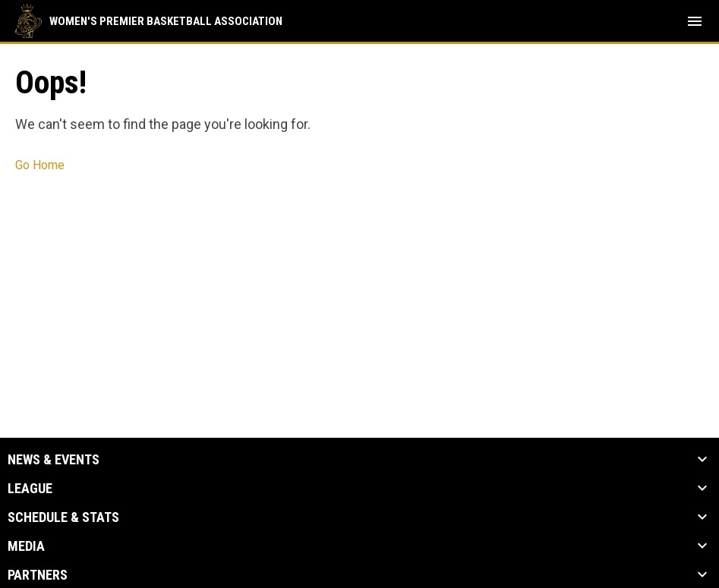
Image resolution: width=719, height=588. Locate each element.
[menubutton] (695, 21)
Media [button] (26, 546)
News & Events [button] (54, 460)
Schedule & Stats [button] (63, 517)
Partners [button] (38, 575)
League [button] (30, 489)
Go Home (40, 165)
